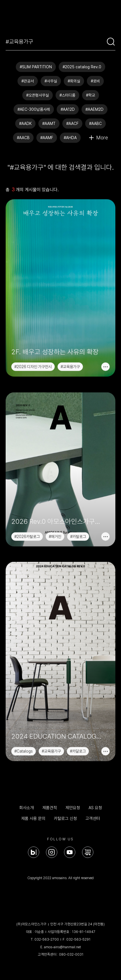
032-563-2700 (47, 939)
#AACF (72, 124)
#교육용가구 (70, 367)
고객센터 (93, 819)
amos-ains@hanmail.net (62, 947)
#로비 (95, 81)
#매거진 (55, 525)
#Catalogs (24, 729)
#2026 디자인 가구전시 (33, 367)
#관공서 (28, 81)
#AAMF (47, 138)
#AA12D (68, 109)
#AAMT (49, 124)
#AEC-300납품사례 (34, 109)
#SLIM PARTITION (36, 67)
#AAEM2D (94, 109)
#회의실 (74, 81)
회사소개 (27, 808)
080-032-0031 (71, 954)
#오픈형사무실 (38, 95)
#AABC (95, 124)
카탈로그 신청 (65, 819)
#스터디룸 (67, 95)
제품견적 (50, 808)
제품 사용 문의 (33, 819)
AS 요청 (95, 808)
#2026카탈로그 (27, 525)
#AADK (25, 124)
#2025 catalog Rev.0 (82, 67)
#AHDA (70, 138)
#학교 (91, 95)
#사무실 (51, 81)
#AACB (23, 138)
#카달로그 (78, 729)
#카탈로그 (78, 525)
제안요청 (73, 808)
